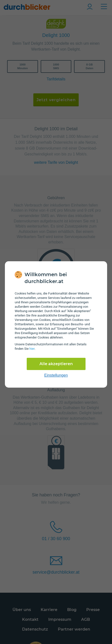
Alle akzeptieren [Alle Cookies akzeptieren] (56, 364)
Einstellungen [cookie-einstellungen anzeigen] (56, 375)
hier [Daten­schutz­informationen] (32, 349)
